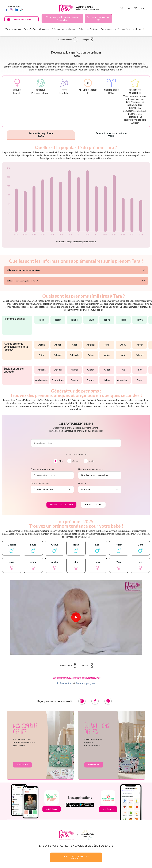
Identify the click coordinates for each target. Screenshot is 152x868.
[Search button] (122, 8)
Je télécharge (52, 809)
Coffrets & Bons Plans (22, 20)
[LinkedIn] (16, 10)
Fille (61, 461)
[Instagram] (11, 10)
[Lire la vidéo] (76, 617)
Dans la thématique (40, 483)
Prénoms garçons (85, 683)
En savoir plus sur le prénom (111, 135)
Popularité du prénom (41, 135)
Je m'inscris (22, 765)
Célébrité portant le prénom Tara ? (22, 281)
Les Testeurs (92, 29)
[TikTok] (22, 10)
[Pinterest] (108, 701)
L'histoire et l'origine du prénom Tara (23, 270)
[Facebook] (7, 10)
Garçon (76, 461)
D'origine (82, 483)
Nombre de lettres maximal (91, 469)
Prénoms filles (65, 683)
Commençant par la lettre (42, 469)
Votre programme (13, 29)
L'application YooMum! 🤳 (133, 29)
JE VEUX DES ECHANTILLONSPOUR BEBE (76, 857)
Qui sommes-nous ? (110, 29)
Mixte (91, 461)
